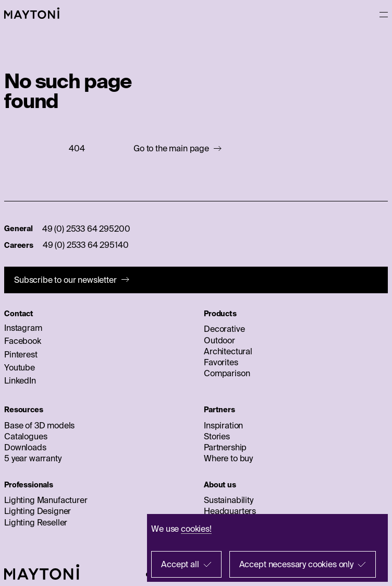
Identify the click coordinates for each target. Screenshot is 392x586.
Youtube (20, 367)
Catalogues (26, 436)
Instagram (23, 328)
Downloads (25, 447)
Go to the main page (171, 148)
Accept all (180, 564)
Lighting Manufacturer (46, 500)
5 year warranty (33, 458)
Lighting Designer (38, 511)
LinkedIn (20, 380)
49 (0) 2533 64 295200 (86, 229)
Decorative (224, 329)
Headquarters (230, 511)
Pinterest (21, 354)
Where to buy (228, 458)
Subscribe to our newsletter (65, 280)
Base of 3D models (39, 425)
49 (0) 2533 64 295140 (86, 245)
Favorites (221, 362)
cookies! (196, 529)
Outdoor (219, 340)
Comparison (227, 373)
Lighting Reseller (36, 522)
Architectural (228, 351)
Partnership (225, 447)
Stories (217, 436)
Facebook (23, 341)
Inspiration (223, 425)
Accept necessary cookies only (296, 564)
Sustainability (229, 500)
